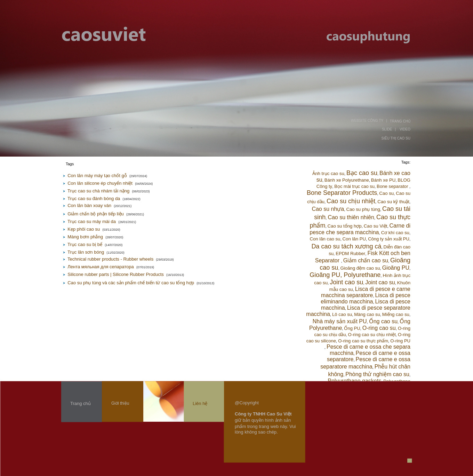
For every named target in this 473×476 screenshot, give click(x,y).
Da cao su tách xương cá (346, 246)
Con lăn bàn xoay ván (89, 205)
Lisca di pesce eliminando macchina (366, 298)
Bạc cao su (362, 173)
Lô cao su (342, 314)
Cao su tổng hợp (345, 226)
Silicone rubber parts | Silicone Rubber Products (116, 274)
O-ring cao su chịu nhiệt (372, 335)
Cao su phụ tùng (363, 209)
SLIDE (387, 129)
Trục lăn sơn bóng (86, 252)
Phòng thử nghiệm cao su (377, 374)
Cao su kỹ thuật (393, 202)
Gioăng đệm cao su (360, 268)
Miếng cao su (396, 314)
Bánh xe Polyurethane (347, 180)
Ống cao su (383, 321)
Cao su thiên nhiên (351, 217)
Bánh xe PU (383, 180)
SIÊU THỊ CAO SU (396, 138)
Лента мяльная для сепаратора (101, 267)
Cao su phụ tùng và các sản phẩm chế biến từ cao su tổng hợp (131, 283)
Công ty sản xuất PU (389, 239)
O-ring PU (400, 341)
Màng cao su (367, 314)
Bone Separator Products (342, 193)
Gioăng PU (396, 268)
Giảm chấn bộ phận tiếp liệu (96, 214)
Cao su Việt (376, 226)
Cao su (386, 193)
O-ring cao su (379, 328)
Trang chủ (81, 403)
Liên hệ (200, 403)
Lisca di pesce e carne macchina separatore (366, 292)
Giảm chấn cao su (366, 260)
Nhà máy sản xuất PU (340, 321)
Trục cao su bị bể (85, 244)
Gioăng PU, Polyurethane (345, 275)
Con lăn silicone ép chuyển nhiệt (100, 183)
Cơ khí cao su (395, 233)
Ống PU (352, 328)
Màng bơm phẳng (85, 237)
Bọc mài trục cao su (354, 186)
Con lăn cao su (325, 239)
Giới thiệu (120, 403)
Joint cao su (346, 282)
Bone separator (393, 186)
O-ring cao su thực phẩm (363, 341)
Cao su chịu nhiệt (351, 201)
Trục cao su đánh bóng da (94, 199)
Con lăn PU (354, 239)
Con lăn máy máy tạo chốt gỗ (97, 176)
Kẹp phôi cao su (84, 229)
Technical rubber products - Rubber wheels (110, 259)
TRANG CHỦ (400, 121)
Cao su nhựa (328, 209)
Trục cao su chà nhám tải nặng (98, 191)
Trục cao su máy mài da (92, 221)
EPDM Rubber (350, 253)
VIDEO (405, 129)
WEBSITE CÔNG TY (367, 121)
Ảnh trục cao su (328, 173)
